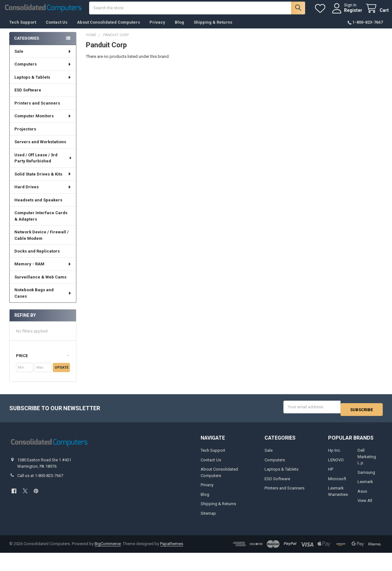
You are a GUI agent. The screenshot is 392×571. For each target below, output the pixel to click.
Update (61, 374)
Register (347, 13)
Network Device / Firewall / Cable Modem (42, 242)
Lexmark (365, 485)
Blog (179, 29)
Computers (43, 70)
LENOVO (336, 463)
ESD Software (28, 96)
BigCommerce (108, 548)
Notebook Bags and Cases (43, 299)
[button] (43, 362)
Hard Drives (43, 193)
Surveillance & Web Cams (40, 283)
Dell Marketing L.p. (367, 460)
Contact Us (57, 29)
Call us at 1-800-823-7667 (40, 479)
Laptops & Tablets (43, 84)
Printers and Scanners (37, 110)
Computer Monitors (43, 122)
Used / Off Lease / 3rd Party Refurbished (43, 164)
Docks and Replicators (37, 258)
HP (331, 473)
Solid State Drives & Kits (43, 180)
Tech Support (23, 29)
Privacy (157, 29)
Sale (43, 58)
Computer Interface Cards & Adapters (41, 222)
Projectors (25, 135)
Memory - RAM (43, 270)
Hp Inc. (334, 454)
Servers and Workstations (40, 148)
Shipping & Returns (213, 29)
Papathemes (172, 548)
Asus (362, 495)
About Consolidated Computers (108, 29)
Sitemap (208, 517)
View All (365, 504)
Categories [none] (27, 45)
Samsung (366, 476)
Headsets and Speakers (38, 206)
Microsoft (337, 482)
